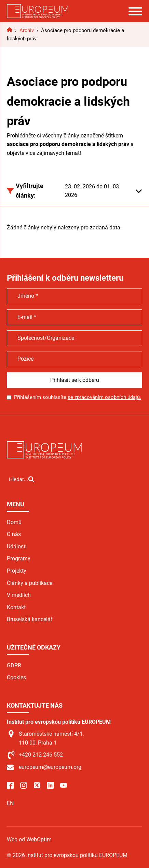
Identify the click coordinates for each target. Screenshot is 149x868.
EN (10, 803)
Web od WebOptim (29, 839)
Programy (19, 558)
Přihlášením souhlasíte (78, 397)
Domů (14, 522)
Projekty (17, 571)
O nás (14, 534)
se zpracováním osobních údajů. (104, 397)
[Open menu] (135, 11)
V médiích (19, 595)
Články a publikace (30, 583)
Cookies (16, 677)
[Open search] (22, 479)
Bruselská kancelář (30, 619)
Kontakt (16, 607)
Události (17, 546)
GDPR (14, 665)
